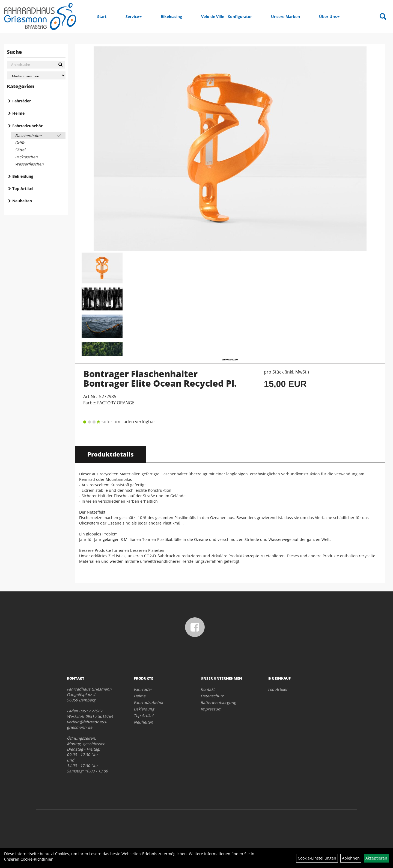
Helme (18, 113)
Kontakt (208, 689)
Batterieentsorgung (218, 702)
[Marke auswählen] (36, 75)
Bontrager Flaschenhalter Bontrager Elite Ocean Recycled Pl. (160, 378)
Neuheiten (22, 201)
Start (102, 17)
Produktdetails (111, 454)
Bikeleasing (171, 17)
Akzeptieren (376, 858)
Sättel (20, 150)
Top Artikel (23, 189)
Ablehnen (351, 858)
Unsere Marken (285, 17)
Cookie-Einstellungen (317, 858)
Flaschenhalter (29, 136)
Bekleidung (23, 176)
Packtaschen (26, 157)
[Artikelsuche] (383, 17)
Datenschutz (212, 696)
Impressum (211, 709)
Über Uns (329, 17)
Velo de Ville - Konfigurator (227, 17)
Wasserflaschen (29, 164)
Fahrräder (22, 101)
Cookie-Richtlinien (37, 859)
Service (134, 17)
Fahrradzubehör (27, 126)
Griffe (20, 143)
